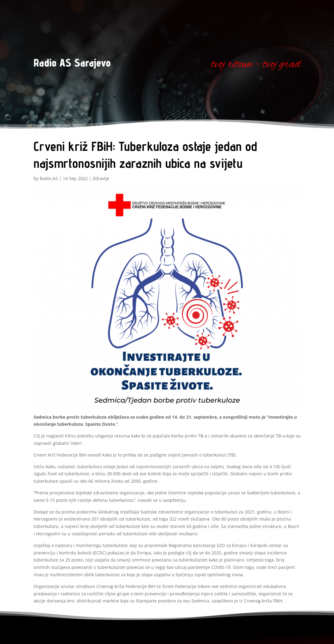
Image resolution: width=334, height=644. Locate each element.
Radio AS (49, 178)
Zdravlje (101, 178)
